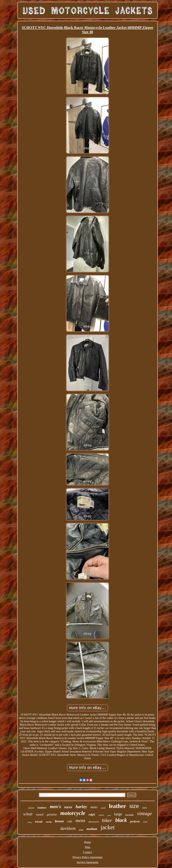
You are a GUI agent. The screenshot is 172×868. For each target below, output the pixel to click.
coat (145, 822)
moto (94, 807)
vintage (144, 813)
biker (107, 820)
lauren (31, 808)
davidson (68, 828)
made (81, 830)
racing (49, 822)
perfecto (135, 821)
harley (81, 807)
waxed (40, 814)
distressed (93, 822)
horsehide (130, 815)
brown (59, 821)
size (134, 806)
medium (92, 829)
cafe (70, 821)
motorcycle (73, 813)
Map (87, 847)
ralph (92, 815)
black (121, 820)
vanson (101, 815)
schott (28, 814)
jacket (108, 827)
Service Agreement (88, 862)
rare (145, 808)
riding (30, 822)
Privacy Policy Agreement (88, 857)
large (118, 814)
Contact (88, 852)
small (103, 808)
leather (117, 806)
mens (80, 820)
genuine (52, 814)
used (109, 815)
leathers (42, 808)
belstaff (39, 822)
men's (55, 807)
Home (88, 842)
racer (68, 807)
